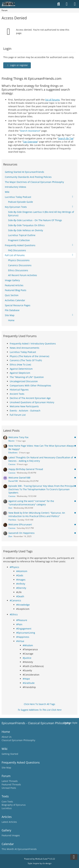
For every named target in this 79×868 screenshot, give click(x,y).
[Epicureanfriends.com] (9, 4)
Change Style (70, 723)
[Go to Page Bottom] (74, 857)
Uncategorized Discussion (24, 381)
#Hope (26, 679)
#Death (20, 596)
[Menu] (75, 4)
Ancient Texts (17, 394)
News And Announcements (24, 348)
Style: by (40, 863)
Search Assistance (30, 131)
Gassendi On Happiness (21, 533)
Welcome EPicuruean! (20, 524)
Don (10, 508)
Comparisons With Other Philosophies (30, 386)
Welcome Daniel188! (19, 478)
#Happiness (23, 637)
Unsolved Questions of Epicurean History (32, 402)
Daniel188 (13, 481)
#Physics (14, 567)
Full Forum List (18, 415)
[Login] (67, 4)
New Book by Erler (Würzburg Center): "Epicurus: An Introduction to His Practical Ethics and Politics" (37, 514)
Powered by (40, 859)
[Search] (59, 4)
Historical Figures (19, 390)
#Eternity (21, 588)
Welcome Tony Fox (18, 437)
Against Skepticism (20, 373)
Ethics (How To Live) (20, 365)
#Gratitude (29, 683)
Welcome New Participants (24, 406)
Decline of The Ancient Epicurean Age (30, 398)
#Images (21, 580)
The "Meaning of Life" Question (27, 377)
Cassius (12, 464)
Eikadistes (13, 453)
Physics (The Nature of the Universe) (29, 356)
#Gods (20, 575)
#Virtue (20, 641)
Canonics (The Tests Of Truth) (26, 360)
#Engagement (24, 629)
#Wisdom (28, 645)
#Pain (19, 624)
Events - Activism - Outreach (25, 411)
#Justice (27, 658)
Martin (11, 441)
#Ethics (14, 614)
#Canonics (15, 600)
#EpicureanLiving (26, 633)
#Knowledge (23, 605)
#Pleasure (22, 620)
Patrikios (12, 520)
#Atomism (22, 571)
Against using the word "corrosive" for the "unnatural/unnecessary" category (31, 503)
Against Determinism (21, 369)
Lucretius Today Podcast (23, 352)
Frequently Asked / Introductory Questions (33, 344)
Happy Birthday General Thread (26, 469)
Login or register (17, 65)
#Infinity (21, 584)
